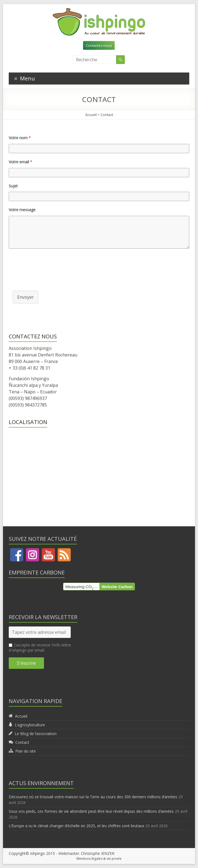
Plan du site (26, 751)
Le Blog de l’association (36, 734)
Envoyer (26, 297)
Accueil (91, 115)
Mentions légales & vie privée (99, 859)
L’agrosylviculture (30, 725)
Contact (22, 742)
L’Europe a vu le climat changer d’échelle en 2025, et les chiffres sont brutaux (76, 826)
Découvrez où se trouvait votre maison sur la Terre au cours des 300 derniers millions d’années (93, 797)
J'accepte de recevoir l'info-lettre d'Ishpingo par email (40, 648)
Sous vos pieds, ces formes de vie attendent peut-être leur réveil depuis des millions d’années (91, 811)
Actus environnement (41, 783)
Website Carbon (117, 587)
